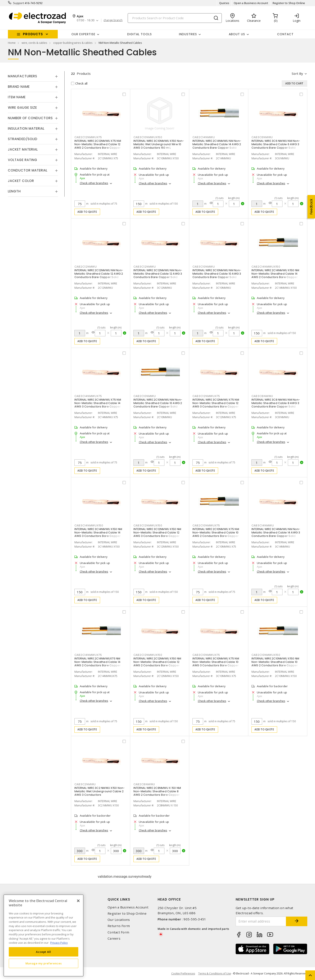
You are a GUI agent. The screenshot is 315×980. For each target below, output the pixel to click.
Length (14, 191)
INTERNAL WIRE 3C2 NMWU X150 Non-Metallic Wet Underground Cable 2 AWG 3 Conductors (100, 791)
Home (12, 43)
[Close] (78, 901)
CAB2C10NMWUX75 (206, 525)
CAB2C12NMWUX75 (88, 137)
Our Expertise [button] (83, 34)
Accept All (44, 952)
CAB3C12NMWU (145, 267)
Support (18, 3)
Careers (114, 938)
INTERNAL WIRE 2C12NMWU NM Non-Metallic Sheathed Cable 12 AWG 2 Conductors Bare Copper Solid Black (99, 275)
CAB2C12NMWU (86, 267)
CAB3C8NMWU (262, 396)
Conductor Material (28, 170)
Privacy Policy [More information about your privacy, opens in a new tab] (59, 943)
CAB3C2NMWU (85, 784)
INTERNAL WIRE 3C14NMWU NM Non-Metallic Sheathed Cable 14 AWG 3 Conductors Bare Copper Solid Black (276, 534)
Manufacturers (23, 76)
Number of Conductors (30, 118)
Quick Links (119, 899)
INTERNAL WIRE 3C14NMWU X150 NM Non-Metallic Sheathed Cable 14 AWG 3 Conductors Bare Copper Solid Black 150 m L (98, 534)
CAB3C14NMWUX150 (89, 525)
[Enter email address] (261, 921)
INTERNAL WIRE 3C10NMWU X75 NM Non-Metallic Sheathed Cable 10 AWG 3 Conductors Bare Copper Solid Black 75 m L (216, 664)
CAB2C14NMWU (204, 137)
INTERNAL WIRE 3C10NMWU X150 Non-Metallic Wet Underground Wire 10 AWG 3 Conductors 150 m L (159, 144)
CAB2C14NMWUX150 (266, 267)
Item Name (17, 97)
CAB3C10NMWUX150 (148, 137)
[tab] (33, 76)
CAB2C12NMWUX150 (148, 655)
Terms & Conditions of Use (215, 973)
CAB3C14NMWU (263, 525)
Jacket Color (21, 181)
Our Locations (119, 920)
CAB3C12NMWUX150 (148, 525)
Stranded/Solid (23, 139)
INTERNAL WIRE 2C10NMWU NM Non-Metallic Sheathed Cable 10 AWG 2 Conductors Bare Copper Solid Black (158, 405)
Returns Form (119, 926)
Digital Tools (140, 34)
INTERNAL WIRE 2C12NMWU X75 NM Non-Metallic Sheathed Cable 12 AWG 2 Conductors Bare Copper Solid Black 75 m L (98, 146)
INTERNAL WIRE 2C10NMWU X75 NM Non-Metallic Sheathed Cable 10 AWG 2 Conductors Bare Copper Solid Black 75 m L (216, 534)
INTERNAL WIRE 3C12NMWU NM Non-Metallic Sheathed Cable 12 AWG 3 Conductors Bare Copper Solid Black (158, 275)
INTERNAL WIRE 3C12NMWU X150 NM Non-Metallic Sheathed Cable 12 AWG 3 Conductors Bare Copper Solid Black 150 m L (157, 534)
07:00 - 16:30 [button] (86, 20)
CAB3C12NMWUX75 (206, 396)
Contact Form (118, 932)
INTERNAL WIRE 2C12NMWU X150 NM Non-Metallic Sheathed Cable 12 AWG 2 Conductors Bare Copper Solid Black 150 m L (157, 664)
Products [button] (33, 34)
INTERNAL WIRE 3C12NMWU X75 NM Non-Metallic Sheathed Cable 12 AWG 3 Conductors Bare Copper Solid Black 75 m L (216, 405)
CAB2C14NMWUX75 (88, 655)
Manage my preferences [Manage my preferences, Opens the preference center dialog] (44, 963)
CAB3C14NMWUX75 (88, 396)
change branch (113, 20)
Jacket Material (23, 149)
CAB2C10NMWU (145, 396)
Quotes (224, 3)
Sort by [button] (297, 73)
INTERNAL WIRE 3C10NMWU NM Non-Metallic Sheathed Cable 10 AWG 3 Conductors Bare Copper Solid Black (217, 275)
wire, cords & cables (34, 43)
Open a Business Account (251, 3)
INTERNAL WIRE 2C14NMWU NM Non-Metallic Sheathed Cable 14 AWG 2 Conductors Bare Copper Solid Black (217, 146)
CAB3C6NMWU (262, 137)
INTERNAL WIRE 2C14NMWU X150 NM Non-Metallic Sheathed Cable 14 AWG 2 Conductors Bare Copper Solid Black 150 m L (275, 275)
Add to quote (87, 212)
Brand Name (19, 87)
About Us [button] (237, 34)
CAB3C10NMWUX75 (206, 655)
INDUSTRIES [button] (188, 34)
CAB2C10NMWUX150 (266, 655)
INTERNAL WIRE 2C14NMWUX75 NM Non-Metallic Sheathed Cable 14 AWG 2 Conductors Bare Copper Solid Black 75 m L (98, 664)
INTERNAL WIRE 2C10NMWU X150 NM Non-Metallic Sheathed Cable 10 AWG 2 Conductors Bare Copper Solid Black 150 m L (275, 664)
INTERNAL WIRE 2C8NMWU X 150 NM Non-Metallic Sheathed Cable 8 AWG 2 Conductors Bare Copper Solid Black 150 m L (157, 793)
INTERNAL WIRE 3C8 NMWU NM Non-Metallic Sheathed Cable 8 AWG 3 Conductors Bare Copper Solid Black (276, 405)
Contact (285, 34)
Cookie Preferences (183, 974)
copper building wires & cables (73, 43)
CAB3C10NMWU (204, 267)
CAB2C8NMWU (144, 784)
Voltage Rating (23, 160)
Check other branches (94, 183)
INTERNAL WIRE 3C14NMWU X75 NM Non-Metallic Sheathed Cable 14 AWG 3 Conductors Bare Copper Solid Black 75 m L (98, 405)
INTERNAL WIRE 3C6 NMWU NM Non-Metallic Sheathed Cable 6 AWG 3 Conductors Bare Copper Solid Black (276, 146)
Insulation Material (26, 128)
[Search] (175, 18)
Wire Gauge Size (22, 108)
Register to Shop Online (289, 3)
